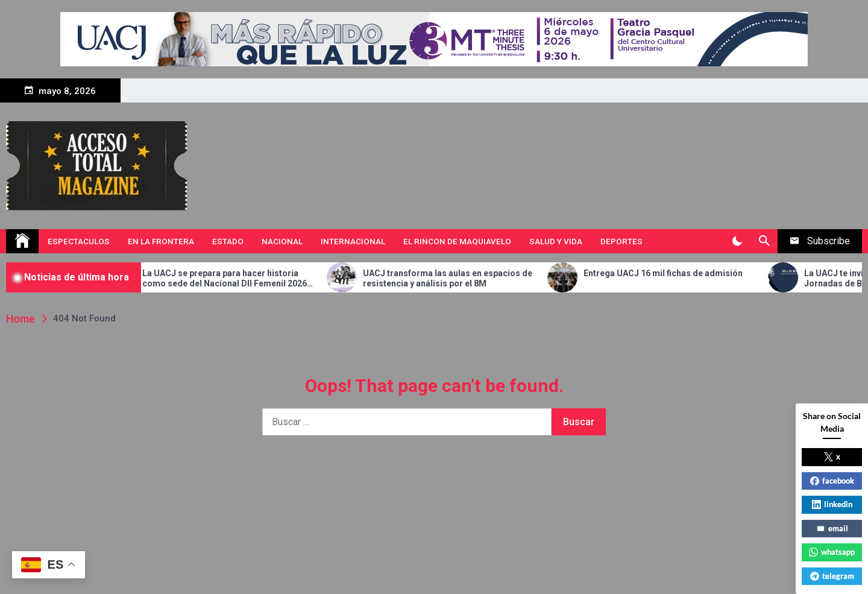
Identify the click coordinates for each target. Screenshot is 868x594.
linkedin (832, 504)
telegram (832, 576)
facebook (832, 481)
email (832, 528)
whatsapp (832, 552)
